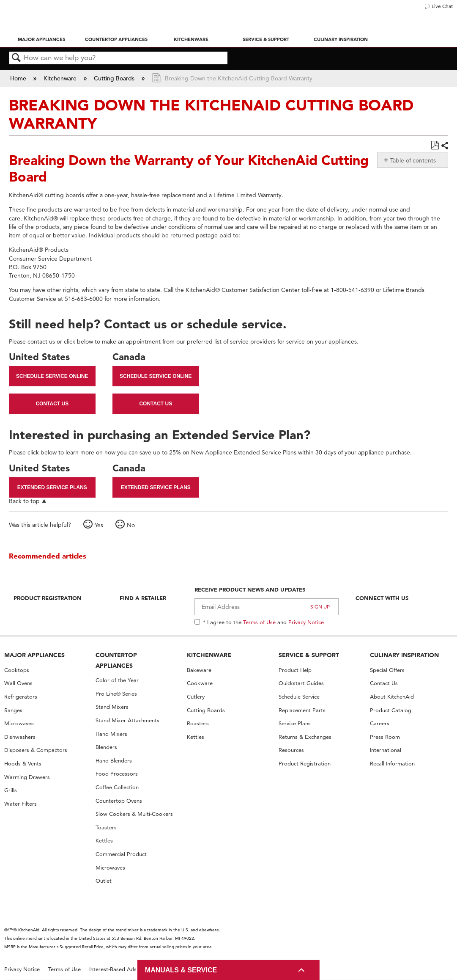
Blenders (106, 747)
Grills (11, 790)
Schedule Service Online (52, 376)
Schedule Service (299, 697)
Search (16, 58)
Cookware (200, 683)
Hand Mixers (111, 734)
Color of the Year (117, 680)
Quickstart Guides (301, 683)
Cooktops (17, 670)
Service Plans (295, 723)
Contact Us (52, 404)
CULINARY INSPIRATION (404, 655)
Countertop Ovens (119, 801)
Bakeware (199, 670)
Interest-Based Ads (113, 969)
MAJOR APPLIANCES (34, 655)
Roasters (198, 723)
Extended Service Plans (52, 487)
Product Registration (48, 598)
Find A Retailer (143, 598)
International (386, 750)
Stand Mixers (112, 707)
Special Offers (387, 670)
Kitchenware (191, 39)
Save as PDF (435, 145)
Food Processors (117, 774)
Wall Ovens (18, 683)
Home (19, 78)
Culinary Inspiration (341, 39)
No (131, 525)
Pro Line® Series (116, 694)
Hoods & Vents (23, 764)
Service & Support (266, 39)
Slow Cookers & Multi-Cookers (134, 814)
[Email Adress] (266, 607)
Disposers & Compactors (36, 750)
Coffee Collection (117, 787)
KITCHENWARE (209, 655)
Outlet (104, 881)
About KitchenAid (392, 697)
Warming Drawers (27, 777)
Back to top (24, 501)
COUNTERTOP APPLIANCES (116, 660)
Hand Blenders (114, 761)
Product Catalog (391, 710)
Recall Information (392, 764)
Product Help (295, 670)
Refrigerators (21, 697)
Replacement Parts (302, 710)
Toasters (106, 827)
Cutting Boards (115, 78)
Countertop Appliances (116, 39)
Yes (99, 525)
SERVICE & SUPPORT (309, 655)
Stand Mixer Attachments (127, 720)
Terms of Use (259, 622)
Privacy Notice (306, 622)
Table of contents (413, 160)
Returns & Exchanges (305, 737)
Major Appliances (41, 39)
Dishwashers (20, 737)
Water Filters (21, 804)
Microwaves (19, 723)
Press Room (385, 737)
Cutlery (196, 697)
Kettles (104, 841)
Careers (380, 723)
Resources (291, 750)
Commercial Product (121, 854)
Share (444, 146)
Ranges (13, 710)
